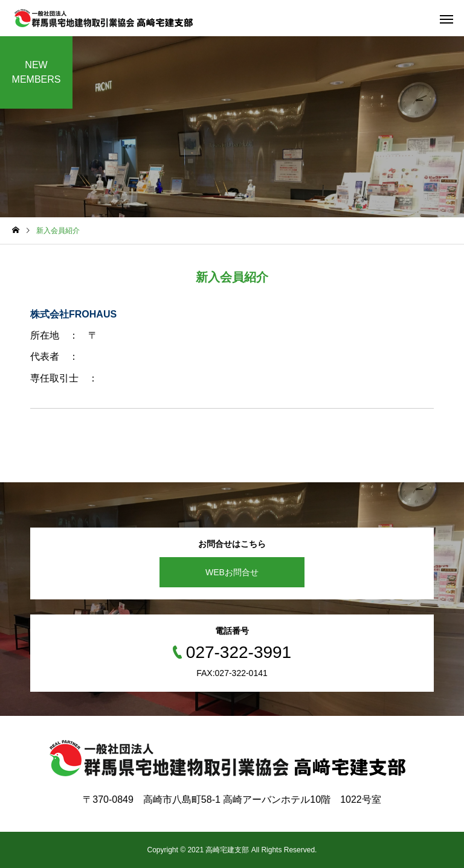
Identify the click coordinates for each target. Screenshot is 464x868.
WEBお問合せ (232, 572)
